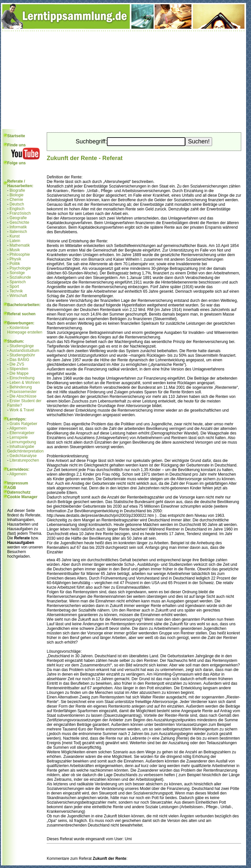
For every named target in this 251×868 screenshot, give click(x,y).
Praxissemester (23, 392)
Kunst (15, 236)
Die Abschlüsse (23, 396)
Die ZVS (17, 364)
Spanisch (17, 282)
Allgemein (18, 428)
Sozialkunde (20, 277)
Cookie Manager (22, 497)
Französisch (20, 213)
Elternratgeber (22, 433)
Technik (16, 291)
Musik (15, 250)
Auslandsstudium (24, 351)
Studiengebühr (22, 355)
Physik (15, 259)
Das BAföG (19, 360)
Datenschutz (19, 492)
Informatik (18, 227)
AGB (12, 488)
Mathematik (20, 245)
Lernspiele (18, 437)
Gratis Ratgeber (23, 424)
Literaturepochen (24, 460)
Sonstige (17, 273)
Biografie (17, 190)
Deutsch (17, 204)
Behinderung (21, 387)
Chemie (16, 200)
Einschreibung (22, 378)
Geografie (18, 218)
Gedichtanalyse (23, 456)
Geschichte (19, 222)
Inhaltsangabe (22, 447)
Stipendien (19, 369)
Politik (15, 264)
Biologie (17, 195)
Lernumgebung (23, 442)
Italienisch (18, 232)
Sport (14, 287)
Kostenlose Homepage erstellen (25, 330)
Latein (15, 241)
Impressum (18, 483)
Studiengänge (22, 346)
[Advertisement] (124, 80)
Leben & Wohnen (25, 383)
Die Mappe (19, 373)
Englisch (17, 209)
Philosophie (20, 254)
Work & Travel (22, 410)
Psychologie (20, 268)
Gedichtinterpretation (25, 451)
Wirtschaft (18, 296)
